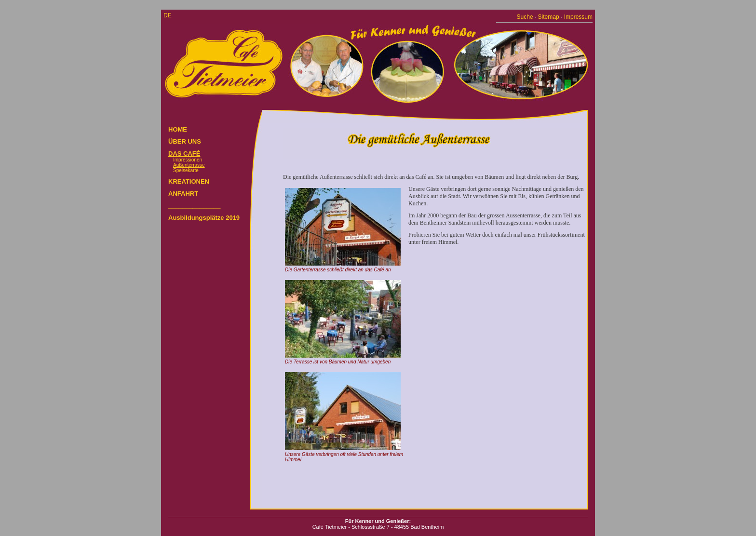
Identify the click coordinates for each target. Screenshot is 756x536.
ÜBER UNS (185, 141)
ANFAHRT (183, 194)
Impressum (578, 17)
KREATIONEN (189, 181)
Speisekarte (186, 170)
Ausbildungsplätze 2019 (204, 218)
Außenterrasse (189, 165)
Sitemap (549, 17)
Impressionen (188, 160)
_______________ (194, 206)
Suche (525, 17)
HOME (178, 129)
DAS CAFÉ (184, 154)
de (168, 15)
